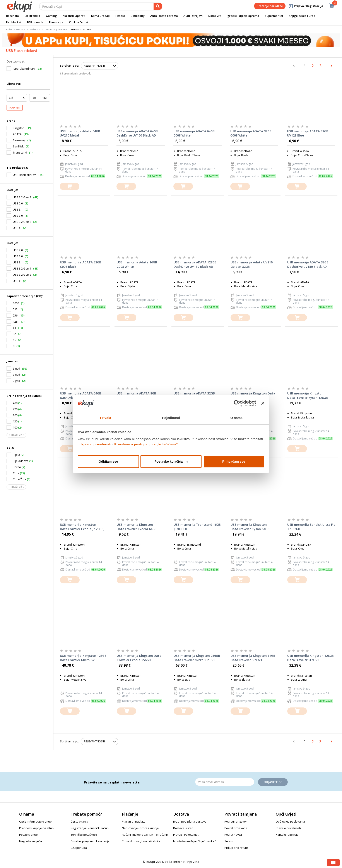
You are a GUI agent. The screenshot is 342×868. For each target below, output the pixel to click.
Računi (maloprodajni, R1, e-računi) (145, 835)
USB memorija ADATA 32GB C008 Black (81, 264)
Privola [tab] (106, 418)
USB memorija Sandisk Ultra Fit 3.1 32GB (311, 527)
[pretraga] (158, 6)
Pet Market (14, 22)
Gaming (51, 16)
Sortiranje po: (69, 66)
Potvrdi (15, 108)
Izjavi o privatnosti (96, 444)
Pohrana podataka (56, 29)
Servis (229, 841)
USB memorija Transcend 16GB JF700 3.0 (197, 527)
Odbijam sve (108, 461)
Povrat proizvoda (236, 828)
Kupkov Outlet (79, 22)
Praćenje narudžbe (270, 6)
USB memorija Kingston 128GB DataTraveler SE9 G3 (310, 658)
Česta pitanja (79, 821)
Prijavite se (273, 782)
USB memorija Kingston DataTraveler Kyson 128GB (308, 395)
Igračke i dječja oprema (243, 16)
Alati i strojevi (193, 16)
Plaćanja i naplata (134, 821)
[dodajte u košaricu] (70, 186)
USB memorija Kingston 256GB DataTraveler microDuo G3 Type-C (197, 658)
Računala (12, 16)
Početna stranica (16, 29)
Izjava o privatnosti (288, 828)
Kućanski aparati (74, 16)
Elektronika (32, 16)
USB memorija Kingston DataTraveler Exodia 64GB (137, 527)
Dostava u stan (183, 828)
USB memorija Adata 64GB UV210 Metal (80, 133)
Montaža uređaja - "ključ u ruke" (194, 841)
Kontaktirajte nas (287, 835)
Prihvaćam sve (234, 461)
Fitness (120, 16)
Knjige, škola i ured (302, 16)
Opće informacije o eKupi (36, 821)
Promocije (56, 22)
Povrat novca (233, 835)
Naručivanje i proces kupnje (140, 828)
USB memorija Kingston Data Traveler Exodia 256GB (139, 658)
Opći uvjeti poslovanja (290, 821)
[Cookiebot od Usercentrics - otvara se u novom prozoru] (237, 403)
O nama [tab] (236, 418)
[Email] (225, 782)
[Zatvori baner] (263, 403)
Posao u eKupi (29, 835)
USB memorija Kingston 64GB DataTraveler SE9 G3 (253, 658)
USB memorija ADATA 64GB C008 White (194, 133)
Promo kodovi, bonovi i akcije (141, 841)
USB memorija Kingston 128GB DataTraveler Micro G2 (83, 658)
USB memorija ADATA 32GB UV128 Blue (308, 133)
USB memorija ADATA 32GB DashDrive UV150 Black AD (308, 264)
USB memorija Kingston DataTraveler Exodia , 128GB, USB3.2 (82, 527)
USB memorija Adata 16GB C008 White (137, 264)
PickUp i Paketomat (186, 835)
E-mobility (138, 16)
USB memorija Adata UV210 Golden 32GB (252, 264)
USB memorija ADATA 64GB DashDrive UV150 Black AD (137, 133)
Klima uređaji (100, 16)
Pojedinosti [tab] (171, 418)
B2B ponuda (35, 22)
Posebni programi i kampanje (90, 841)
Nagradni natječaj (31, 841)
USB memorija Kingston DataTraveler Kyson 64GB (250, 527)
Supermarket (274, 16)
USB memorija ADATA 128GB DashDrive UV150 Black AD (195, 264)
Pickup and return (236, 848)
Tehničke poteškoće (84, 835)
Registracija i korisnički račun (90, 828)
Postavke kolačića (171, 461)
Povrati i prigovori (236, 821)
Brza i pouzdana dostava (190, 821)
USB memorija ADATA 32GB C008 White (251, 133)
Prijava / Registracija (305, 6)
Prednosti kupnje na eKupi (37, 828)
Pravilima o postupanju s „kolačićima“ (146, 444)
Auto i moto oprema (164, 16)
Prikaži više (16, 435)
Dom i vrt (215, 16)
